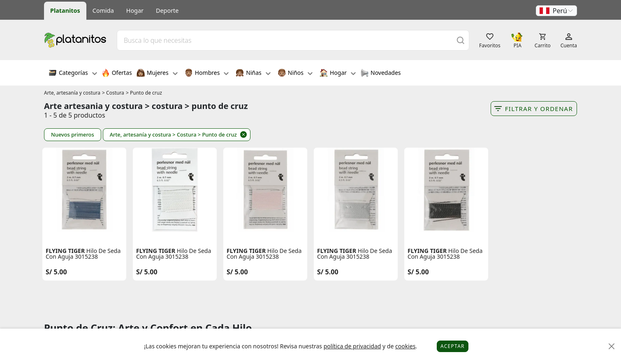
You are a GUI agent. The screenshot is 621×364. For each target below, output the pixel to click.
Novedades (381, 74)
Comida (103, 10)
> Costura (113, 93)
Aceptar (453, 346)
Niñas (253, 74)
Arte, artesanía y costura (72, 93)
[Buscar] (461, 40)
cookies (405, 346)
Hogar (135, 10)
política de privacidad (352, 346)
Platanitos (65, 10)
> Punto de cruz (144, 93)
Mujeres (157, 74)
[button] (556, 11)
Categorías (73, 74)
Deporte (167, 10)
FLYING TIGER (65, 251)
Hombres (207, 74)
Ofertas (117, 74)
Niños (295, 74)
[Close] (612, 347)
